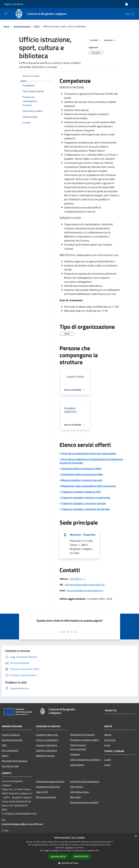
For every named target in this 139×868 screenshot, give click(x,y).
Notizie (108, 735)
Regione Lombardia (14, 4)
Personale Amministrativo (15, 761)
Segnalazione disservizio (48, 787)
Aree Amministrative (12, 740)
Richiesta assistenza (46, 797)
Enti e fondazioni (10, 750)
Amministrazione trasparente (85, 781)
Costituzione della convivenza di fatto (82, 474)
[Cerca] (133, 14)
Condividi (96, 40)
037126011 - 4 (77, 579)
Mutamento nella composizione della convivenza (88, 486)
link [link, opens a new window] (97, 851)
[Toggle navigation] (6, 14)
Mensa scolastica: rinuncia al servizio (82, 480)
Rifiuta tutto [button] (81, 856)
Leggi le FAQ (42, 792)
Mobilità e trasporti (45, 756)
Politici (5, 756)
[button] (70, 863)
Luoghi (108, 760)
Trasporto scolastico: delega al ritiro (81, 492)
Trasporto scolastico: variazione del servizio (85, 509)
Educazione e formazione (82, 735)
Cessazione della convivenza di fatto (81, 469)
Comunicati (110, 740)
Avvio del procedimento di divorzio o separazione (89, 453)
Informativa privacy (80, 792)
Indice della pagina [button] (31, 76)
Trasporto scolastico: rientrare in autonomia (86, 498)
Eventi (107, 765)
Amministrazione (22, 26)
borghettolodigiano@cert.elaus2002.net (85, 585)
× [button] (136, 836)
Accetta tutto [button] (58, 857)
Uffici (37, 26)
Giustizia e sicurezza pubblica (85, 740)
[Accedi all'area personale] (127, 4)
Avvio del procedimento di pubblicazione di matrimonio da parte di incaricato (91, 461)
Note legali (75, 797)
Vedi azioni (111, 40)
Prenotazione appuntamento (50, 781)
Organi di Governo (11, 735)
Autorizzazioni (77, 765)
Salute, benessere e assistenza (85, 760)
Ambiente (75, 754)
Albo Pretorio (77, 787)
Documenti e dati (10, 766)
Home (6, 26)
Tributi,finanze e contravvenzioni (78, 747)
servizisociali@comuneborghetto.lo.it (85, 590)
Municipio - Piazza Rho (83, 535)
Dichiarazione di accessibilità (84, 802)
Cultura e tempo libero (47, 740)
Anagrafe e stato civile (47, 735)
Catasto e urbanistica (46, 750)
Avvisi (107, 745)
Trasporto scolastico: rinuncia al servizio (84, 503)
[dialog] (69, 851)
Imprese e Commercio (46, 745)
